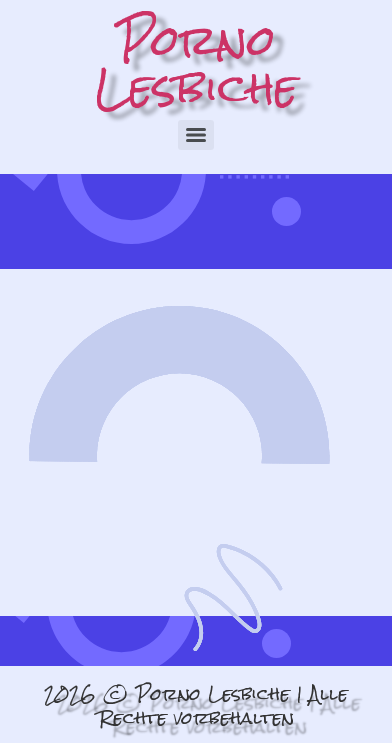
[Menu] (196, 135)
